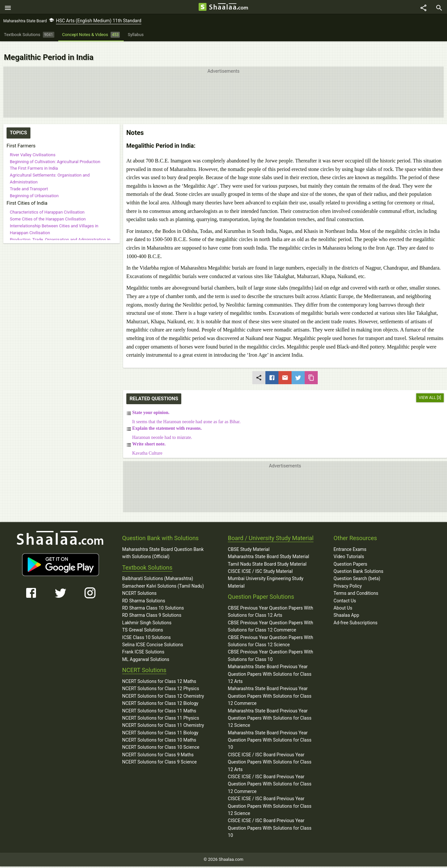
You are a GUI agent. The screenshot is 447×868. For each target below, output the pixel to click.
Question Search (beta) (357, 572)
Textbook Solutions (147, 560)
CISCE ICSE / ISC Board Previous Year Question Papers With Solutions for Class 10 (269, 821)
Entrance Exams (350, 542)
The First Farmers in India (34, 161)
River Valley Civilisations (33, 148)
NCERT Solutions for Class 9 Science (159, 755)
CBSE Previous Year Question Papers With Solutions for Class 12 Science (270, 634)
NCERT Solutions (139, 586)
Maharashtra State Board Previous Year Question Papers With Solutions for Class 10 (269, 733)
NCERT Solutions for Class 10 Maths (159, 733)
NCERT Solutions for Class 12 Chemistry (163, 689)
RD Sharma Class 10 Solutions (153, 601)
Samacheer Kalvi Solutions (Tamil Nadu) (163, 579)
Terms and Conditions (356, 586)
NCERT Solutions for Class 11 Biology (160, 726)
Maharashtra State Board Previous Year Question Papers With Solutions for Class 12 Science (269, 711)
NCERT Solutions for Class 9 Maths (158, 748)
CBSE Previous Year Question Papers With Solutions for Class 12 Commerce (270, 619)
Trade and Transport (29, 182)
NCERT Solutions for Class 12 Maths (159, 674)
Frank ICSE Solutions (143, 645)
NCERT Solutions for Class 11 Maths (159, 704)
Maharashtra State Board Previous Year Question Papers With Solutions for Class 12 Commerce (269, 689)
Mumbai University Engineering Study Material (266, 575)
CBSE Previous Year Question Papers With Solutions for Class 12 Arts (270, 605)
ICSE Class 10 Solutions (146, 630)
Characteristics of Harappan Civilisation (47, 205)
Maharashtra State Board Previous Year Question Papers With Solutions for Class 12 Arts (269, 667)
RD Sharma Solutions (143, 594)
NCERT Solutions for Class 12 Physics (161, 682)
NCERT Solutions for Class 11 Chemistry (163, 718)
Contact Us (345, 594)
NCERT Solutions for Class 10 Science (161, 740)
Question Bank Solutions (358, 564)
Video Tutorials (349, 550)
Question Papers (350, 557)
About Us (343, 601)
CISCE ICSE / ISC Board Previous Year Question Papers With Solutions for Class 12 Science (269, 799)
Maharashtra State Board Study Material (268, 550)
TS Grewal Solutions (143, 623)
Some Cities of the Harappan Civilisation (48, 212)
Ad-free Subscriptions (355, 616)
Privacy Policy (348, 579)
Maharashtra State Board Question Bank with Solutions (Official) (163, 546)
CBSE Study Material (249, 542)
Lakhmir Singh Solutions (147, 616)
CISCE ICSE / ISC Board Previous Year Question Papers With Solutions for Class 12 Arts (269, 755)
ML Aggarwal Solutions (146, 652)
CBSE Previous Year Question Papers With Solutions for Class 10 (270, 649)
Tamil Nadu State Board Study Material (267, 557)
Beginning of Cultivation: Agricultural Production (55, 154)
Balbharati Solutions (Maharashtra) (158, 572)
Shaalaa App (346, 608)
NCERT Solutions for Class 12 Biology (160, 696)
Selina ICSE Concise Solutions (152, 638)
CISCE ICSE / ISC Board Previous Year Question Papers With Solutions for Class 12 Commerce (269, 777)
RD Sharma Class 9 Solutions (152, 608)
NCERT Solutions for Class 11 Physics (161, 711)
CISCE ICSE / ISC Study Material (260, 564)
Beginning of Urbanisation (34, 189)
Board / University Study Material (271, 531)
